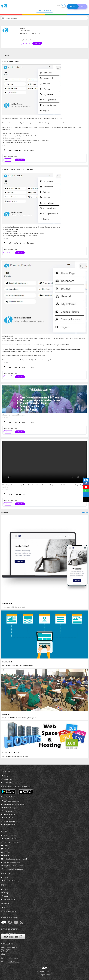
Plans (58, 6)
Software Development (10, 801)
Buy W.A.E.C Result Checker (12, 866)
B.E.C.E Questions (9, 835)
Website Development (10, 808)
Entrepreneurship (8, 899)
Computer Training (9, 814)
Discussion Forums (9, 911)
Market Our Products (44, 10)
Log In (25, 43)
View (22, 150)
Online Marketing (8, 825)
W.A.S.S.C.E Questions (10, 842)
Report (31, 150)
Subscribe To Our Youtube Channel (14, 859)
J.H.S (4, 877)
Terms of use (7, 783)
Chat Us (5, 849)
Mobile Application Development (13, 804)
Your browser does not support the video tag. (44, 462)
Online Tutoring (8, 818)
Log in (82, 7)
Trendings (6, 908)
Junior (5, 889)
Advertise (85, 512)
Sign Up (73, 7)
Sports (5, 896)
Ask (63, 6)
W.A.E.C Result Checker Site (12, 869)
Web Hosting (7, 811)
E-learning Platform (9, 821)
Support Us (6, 856)
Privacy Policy (7, 779)
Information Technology (10, 881)
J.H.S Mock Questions (10, 839)
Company (6, 776)
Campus (5, 893)
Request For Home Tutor (11, 862)
